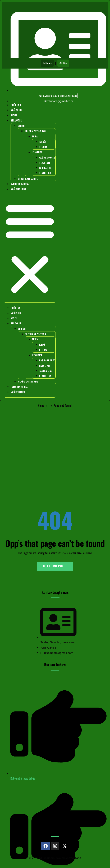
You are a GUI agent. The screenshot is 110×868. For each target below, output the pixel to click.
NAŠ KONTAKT (19, 189)
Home (41, 406)
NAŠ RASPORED (47, 157)
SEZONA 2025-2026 (35, 131)
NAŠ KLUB (16, 110)
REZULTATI (44, 163)
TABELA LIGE (45, 168)
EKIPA (35, 136)
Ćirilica (63, 63)
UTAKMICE (37, 152)
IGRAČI (42, 142)
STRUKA (43, 147)
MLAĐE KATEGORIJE (28, 179)
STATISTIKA (45, 173)
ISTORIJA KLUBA (20, 184)
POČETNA (16, 105)
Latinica (47, 63)
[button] (30, 248)
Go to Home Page (55, 566)
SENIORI (22, 126)
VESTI (14, 115)
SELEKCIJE (16, 120)
